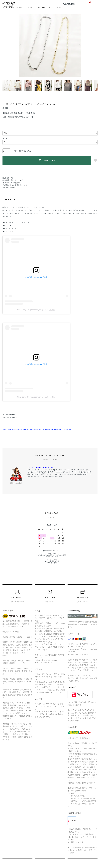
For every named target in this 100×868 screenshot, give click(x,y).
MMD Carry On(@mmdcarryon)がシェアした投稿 (36, 314)
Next (79, 50)
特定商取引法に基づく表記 (13, 184)
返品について (8, 182)
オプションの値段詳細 (11, 187)
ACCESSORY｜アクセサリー (23, 11)
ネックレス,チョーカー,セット (50, 11)
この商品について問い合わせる (15, 189)
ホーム (5, 11)
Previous (21, 50)
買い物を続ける (9, 191)
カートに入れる (47, 164)
